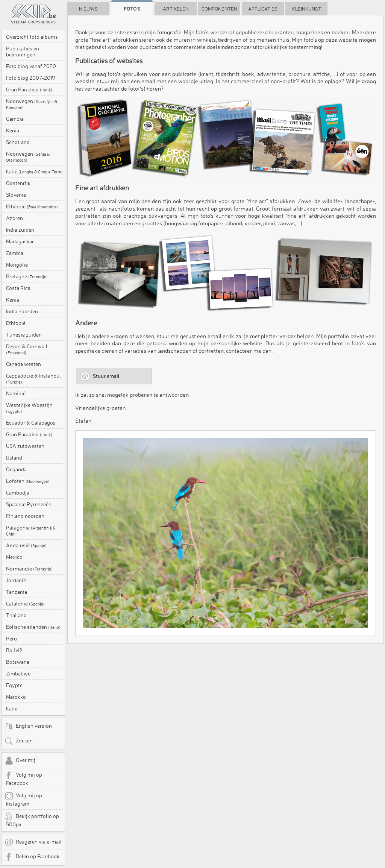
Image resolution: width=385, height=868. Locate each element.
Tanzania (17, 592)
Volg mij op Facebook (23, 778)
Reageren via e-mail (33, 842)
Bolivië (14, 650)
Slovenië (16, 195)
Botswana (18, 662)
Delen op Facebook (32, 857)
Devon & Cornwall (27, 349)
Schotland (18, 142)
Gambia (15, 119)
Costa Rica (18, 288)
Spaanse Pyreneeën (29, 504)
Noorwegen (32, 104)
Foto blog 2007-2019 (30, 78)
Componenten (219, 9)
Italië (34, 171)
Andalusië (26, 545)
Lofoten (28, 481)
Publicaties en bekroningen (23, 52)
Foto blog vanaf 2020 (31, 66)
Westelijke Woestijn (29, 408)
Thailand (16, 615)
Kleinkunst (307, 9)
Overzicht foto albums (32, 37)
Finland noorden (25, 516)
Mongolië (17, 265)
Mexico (14, 557)
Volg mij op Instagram (23, 799)
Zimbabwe (18, 674)
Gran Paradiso (29, 90)
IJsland (14, 458)
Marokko (16, 697)
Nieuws (88, 9)
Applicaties (263, 9)
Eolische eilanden (33, 627)
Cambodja (18, 493)
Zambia (15, 253)
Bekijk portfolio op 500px (32, 820)
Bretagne (27, 276)
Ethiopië (32, 206)
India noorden (22, 311)
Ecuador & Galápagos (31, 423)
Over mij (20, 761)
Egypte (14, 685)
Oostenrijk (18, 183)
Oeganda (16, 469)
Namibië (16, 393)
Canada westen (23, 364)
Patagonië (31, 531)
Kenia (13, 131)
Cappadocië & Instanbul (33, 379)
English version (28, 727)
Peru (11, 639)
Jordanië (16, 580)
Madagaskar (20, 241)
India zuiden (20, 230)
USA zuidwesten (25, 446)
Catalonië (25, 604)
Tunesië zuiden (24, 335)
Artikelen (176, 9)
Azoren (14, 218)
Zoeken (19, 741)
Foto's (132, 9)
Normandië (29, 569)
